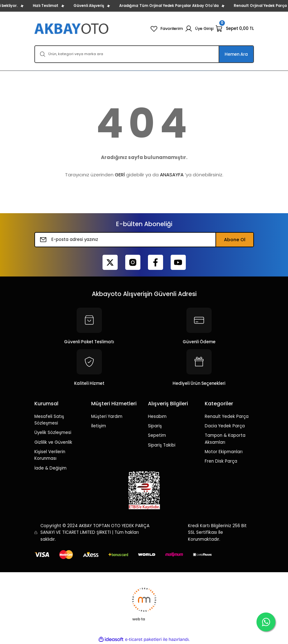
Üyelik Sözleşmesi (53, 433)
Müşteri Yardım (107, 416)
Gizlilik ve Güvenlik (53, 442)
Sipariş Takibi (162, 445)
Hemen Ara (236, 54)
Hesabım (157, 416)
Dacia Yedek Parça (225, 426)
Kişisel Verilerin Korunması (50, 455)
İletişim (99, 426)
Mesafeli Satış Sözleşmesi (49, 420)
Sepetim (157, 435)
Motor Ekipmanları (224, 452)
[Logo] (72, 28)
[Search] (144, 54)
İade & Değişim (50, 468)
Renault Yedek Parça (227, 416)
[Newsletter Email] (144, 240)
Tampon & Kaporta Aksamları (225, 439)
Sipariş (155, 426)
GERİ (120, 175)
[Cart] (235, 29)
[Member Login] (199, 29)
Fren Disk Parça (221, 461)
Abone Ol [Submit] (235, 240)
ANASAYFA (172, 175)
